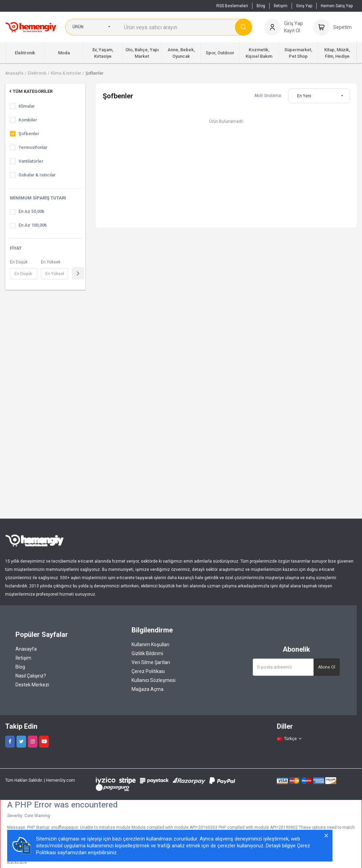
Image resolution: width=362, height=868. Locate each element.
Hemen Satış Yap (337, 6)
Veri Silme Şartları (151, 662)
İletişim (281, 6)
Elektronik (37, 73)
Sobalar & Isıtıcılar (37, 175)
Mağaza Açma (148, 689)
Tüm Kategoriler (30, 91)
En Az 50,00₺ (31, 211)
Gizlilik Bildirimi (147, 653)
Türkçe (290, 739)
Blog (261, 6)
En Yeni (304, 96)
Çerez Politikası (148, 671)
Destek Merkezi (32, 685)
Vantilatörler (31, 161)
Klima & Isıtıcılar (66, 73)
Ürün (78, 27)
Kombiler (28, 120)
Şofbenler (94, 73)
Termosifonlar (33, 147)
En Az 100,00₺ (33, 225)
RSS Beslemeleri (232, 6)
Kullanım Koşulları (150, 644)
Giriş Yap (304, 6)
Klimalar (27, 106)
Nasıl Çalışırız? (31, 676)
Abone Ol (327, 667)
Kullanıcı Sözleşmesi (154, 680)
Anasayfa (14, 73)
